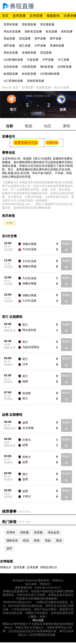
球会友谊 (54, 532)
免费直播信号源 (26, 143)
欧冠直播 (51, 31)
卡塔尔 (27, 496)
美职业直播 (11, 53)
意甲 (9, 549)
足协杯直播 (11, 67)
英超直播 (9, 38)
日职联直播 (29, 67)
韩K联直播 (47, 67)
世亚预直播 (47, 24)
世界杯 (8, 365)
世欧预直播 (29, 24)
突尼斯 (27, 393)
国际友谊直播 (33, 31)
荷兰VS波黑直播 (65, 87)
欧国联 (10, 223)
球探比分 (6, 567)
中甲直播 (48, 60)
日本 (25, 364)
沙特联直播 (64, 67)
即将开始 (66, 362)
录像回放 (52, 143)
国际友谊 (10, 330)
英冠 (59, 540)
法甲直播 (40, 46)
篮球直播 (19, 16)
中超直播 (33, 60)
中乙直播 (63, 60)
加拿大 (27, 457)
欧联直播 (67, 31)
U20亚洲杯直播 (50, 74)
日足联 (8, 250)
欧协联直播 (29, 74)
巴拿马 (27, 440)
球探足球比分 (49, 567)
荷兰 (25, 325)
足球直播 (36, 16)
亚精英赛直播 (35, 81)
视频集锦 (53, 16)
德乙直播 (25, 46)
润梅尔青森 (29, 244)
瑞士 (25, 474)
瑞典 (25, 381)
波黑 (25, 423)
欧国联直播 (11, 74)
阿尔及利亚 (29, 330)
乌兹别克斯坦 (31, 347)
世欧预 (25, 532)
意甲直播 (40, 38)
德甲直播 (9, 46)
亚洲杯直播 (29, 53)
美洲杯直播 (57, 46)
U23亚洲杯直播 (13, 60)
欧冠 (26, 540)
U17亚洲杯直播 (13, 81)
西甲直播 (56, 38)
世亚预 (38, 532)
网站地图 (38, 620)
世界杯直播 (11, 24)
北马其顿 (28, 428)
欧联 (37, 540)
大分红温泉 (29, 249)
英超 (48, 540)
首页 (5, 16)
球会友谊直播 (12, 31)
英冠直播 (25, 38)
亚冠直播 (46, 53)
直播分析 (66, 247)
